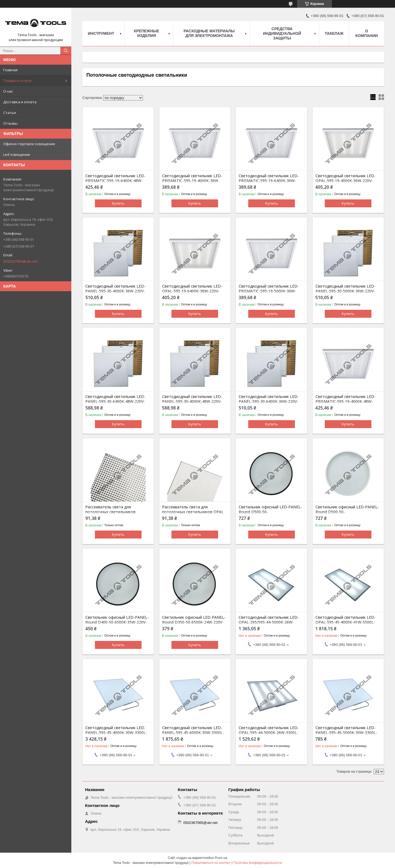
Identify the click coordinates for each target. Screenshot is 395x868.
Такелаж (334, 33)
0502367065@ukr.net (20, 261)
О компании (367, 33)
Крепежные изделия (146, 33)
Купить (118, 203)
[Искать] (66, 51)
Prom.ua (221, 858)
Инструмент (101, 33)
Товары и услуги (17, 81)
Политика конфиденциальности (258, 863)
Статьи (10, 113)
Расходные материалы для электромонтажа (209, 33)
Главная (10, 70)
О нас (8, 91)
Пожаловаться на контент (211, 863)
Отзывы (10, 123)
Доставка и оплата (20, 102)
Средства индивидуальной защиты (282, 33)
